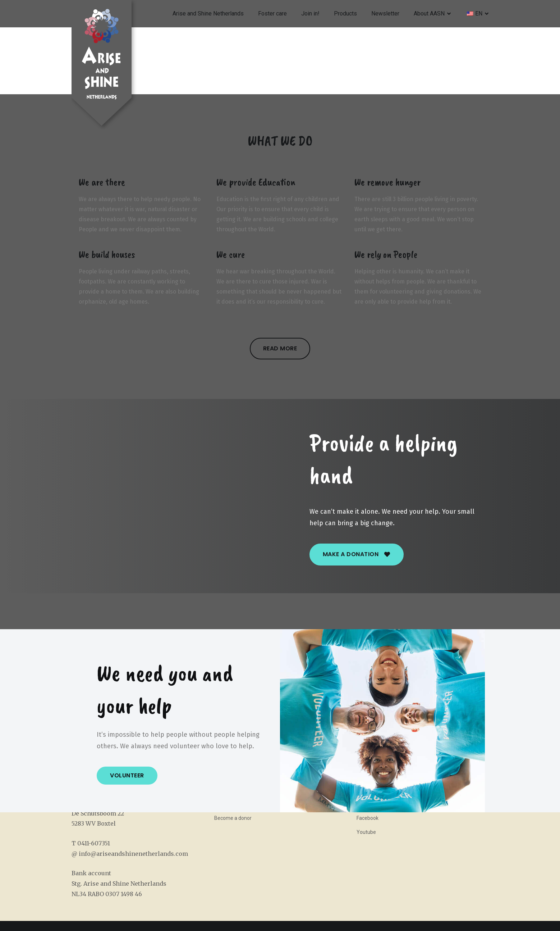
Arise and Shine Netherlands (208, 13)
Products (345, 13)
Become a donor (233, 818)
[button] (280, 349)
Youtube (366, 832)
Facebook (368, 818)
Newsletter (385, 13)
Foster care (272, 13)
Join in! (310, 13)
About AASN (429, 13)
